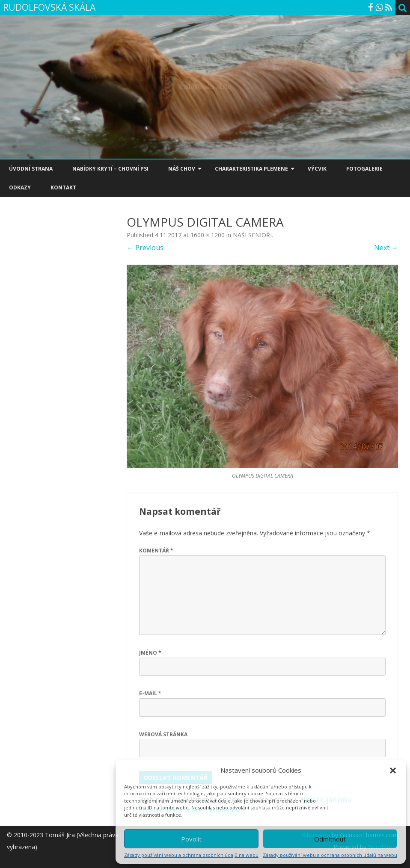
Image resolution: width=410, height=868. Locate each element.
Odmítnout (330, 839)
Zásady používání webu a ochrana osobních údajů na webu (191, 855)
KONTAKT (63, 187)
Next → (386, 248)
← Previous (145, 248)
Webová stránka (163, 734)
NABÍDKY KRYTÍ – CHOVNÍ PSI (110, 169)
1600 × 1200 (208, 235)
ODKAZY (20, 187)
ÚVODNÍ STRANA (31, 169)
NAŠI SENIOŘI (252, 235)
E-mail (150, 693)
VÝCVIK (317, 169)
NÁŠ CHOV (182, 169)
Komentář (156, 551)
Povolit (191, 839)
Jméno (150, 653)
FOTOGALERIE (364, 169)
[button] (393, 771)
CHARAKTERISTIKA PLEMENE (251, 169)
